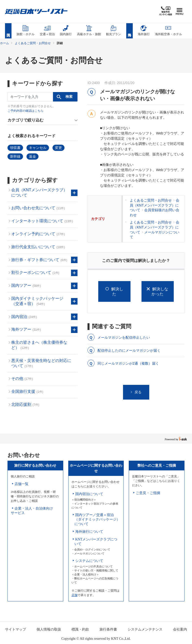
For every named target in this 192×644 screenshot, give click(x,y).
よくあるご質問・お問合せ (33, 43)
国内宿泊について (89, 494)
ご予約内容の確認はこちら (25, 111)
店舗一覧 (21, 484)
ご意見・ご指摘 (148, 493)
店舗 (74, 595)
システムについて (89, 561)
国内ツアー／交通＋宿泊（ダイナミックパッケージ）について (97, 519)
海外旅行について (89, 532)
